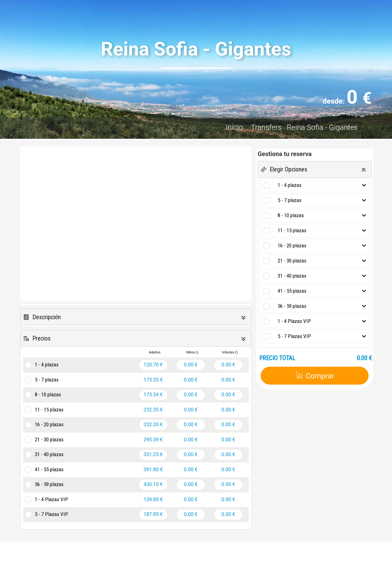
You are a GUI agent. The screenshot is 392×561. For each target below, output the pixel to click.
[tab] (136, 317)
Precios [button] (41, 338)
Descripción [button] (47, 317)
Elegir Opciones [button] (288, 169)
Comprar (315, 376)
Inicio (235, 127)
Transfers (266, 127)
